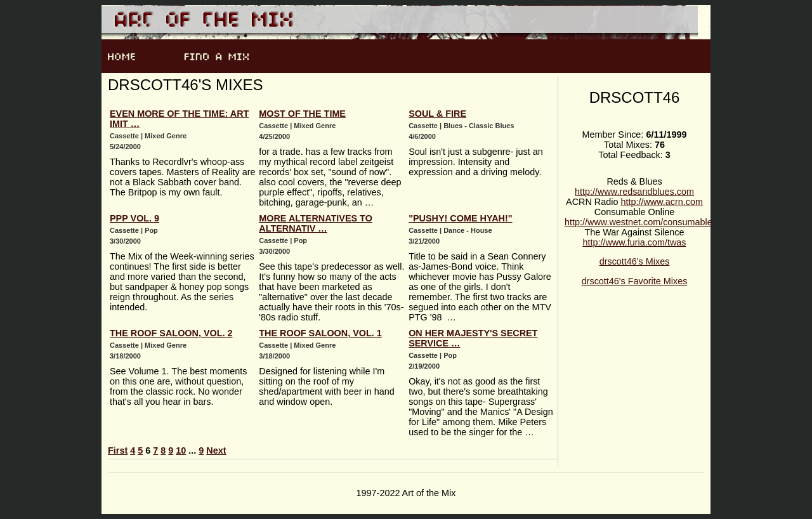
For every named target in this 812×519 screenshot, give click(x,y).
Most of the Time (302, 114)
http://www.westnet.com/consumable (638, 222)
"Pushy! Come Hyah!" (460, 218)
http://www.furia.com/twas (634, 242)
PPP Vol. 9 (134, 218)
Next (216, 450)
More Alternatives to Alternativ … (316, 223)
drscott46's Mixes (635, 261)
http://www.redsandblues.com (634, 192)
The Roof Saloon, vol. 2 (171, 333)
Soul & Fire (437, 114)
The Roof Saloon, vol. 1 (320, 333)
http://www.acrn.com (662, 202)
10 (181, 450)
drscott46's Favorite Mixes (635, 281)
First (118, 450)
